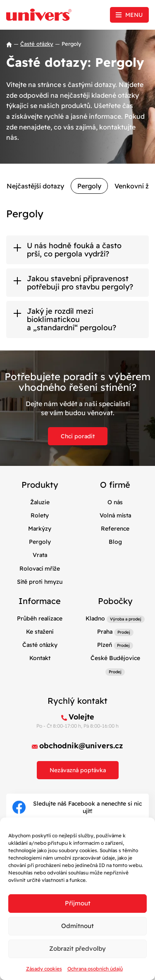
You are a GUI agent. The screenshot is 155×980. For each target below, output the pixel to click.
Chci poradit (78, 436)
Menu (134, 15)
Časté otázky (37, 44)
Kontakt (40, 658)
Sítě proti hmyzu (40, 582)
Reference (115, 529)
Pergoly (89, 186)
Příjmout (78, 903)
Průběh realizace (40, 618)
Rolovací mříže (40, 569)
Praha (105, 632)
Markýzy (40, 529)
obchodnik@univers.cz (81, 746)
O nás (115, 502)
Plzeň (105, 645)
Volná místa (115, 515)
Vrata (40, 555)
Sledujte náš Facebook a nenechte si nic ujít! (77, 807)
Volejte (81, 717)
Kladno (95, 618)
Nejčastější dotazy (35, 186)
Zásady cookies (44, 969)
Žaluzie (40, 502)
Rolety (40, 515)
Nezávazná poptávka (78, 770)
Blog (115, 542)
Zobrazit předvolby (77, 948)
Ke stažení (40, 632)
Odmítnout (77, 926)
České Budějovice (115, 658)
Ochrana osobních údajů (95, 969)
